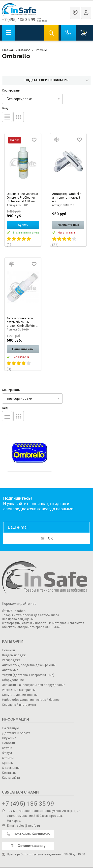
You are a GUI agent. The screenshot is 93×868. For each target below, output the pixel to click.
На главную (11, 728)
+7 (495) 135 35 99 (19, 20)
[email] (46, 527)
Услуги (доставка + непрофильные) (28, 675)
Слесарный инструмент (19, 705)
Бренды (8, 763)
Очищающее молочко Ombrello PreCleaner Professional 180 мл (22, 198)
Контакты (9, 773)
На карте (14, 821)
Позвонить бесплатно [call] (28, 834)
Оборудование (13, 680)
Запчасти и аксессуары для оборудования (34, 685)
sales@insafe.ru (28, 826)
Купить (23, 225)
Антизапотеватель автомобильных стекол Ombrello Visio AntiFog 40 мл (22, 322)
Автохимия (10, 670)
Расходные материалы (19, 690)
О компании (11, 768)
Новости (8, 743)
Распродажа (11, 660)
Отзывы (8, 758)
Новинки (8, 650)
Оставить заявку (28, 846)
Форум (7, 753)
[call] (68, 33)
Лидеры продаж (14, 655)
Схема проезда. (51, 816)
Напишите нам (68, 225)
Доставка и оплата (16, 733)
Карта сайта (11, 778)
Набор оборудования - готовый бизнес (31, 700)
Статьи (7, 748)
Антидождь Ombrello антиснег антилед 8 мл (67, 198)
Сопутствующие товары (20, 695)
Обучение (9, 738)
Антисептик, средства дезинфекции (29, 665)
